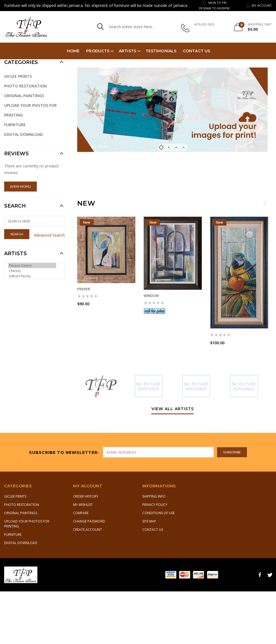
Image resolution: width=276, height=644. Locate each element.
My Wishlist (83, 505)
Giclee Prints (18, 76)
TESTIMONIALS (161, 51)
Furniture (15, 125)
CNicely (32, 271)
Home (73, 51)
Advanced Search (49, 235)
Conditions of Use (158, 513)
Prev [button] (104, 147)
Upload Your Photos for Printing (30, 110)
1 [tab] (161, 147)
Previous (258, 203)
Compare (81, 513)
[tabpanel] (172, 110)
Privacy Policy (155, 505)
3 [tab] (176, 147)
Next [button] (241, 147)
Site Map (149, 521)
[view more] (20, 187)
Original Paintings (24, 96)
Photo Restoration (25, 86)
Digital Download (24, 134)
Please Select (32, 266)
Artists (127, 51)
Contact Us (197, 51)
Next (265, 203)
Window (151, 296)
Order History (86, 496)
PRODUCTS (98, 51)
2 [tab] (169, 147)
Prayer (84, 289)
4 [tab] (184, 147)
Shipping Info (154, 496)
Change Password (89, 521)
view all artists (173, 409)
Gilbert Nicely (32, 276)
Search (15, 206)
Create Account (87, 530)
